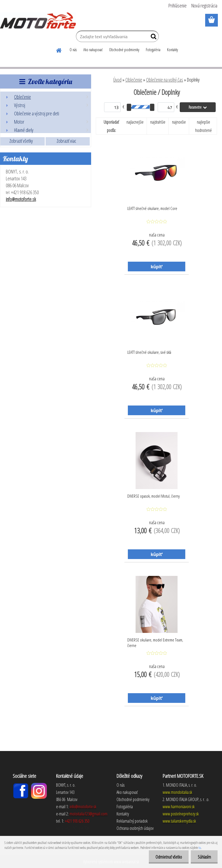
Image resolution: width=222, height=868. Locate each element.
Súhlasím (204, 857)
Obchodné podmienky (124, 50)
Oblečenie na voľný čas (165, 80)
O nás (73, 50)
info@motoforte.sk (21, 199)
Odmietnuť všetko (168, 857)
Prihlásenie (178, 6)
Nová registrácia (204, 6)
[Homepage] (59, 50)
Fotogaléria (153, 50)
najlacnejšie (135, 122)
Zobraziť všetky (21, 141)
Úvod (117, 80)
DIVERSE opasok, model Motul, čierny (154, 496)
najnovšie (179, 122)
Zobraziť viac (66, 141)
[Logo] (38, 20)
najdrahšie (158, 122)
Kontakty (172, 50)
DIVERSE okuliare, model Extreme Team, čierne (155, 643)
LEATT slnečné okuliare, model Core (152, 208)
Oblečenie (134, 80)
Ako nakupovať (93, 50)
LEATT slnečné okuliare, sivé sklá (149, 352)
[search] (152, 38)
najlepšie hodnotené (204, 126)
